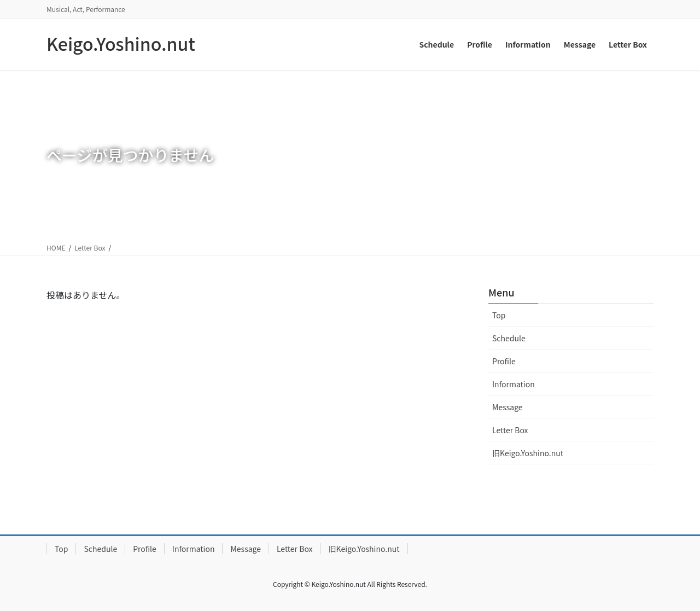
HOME (56, 248)
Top (499, 315)
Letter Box (90, 248)
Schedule (509, 338)
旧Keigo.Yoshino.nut (528, 453)
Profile (504, 361)
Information (514, 384)
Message (507, 407)
